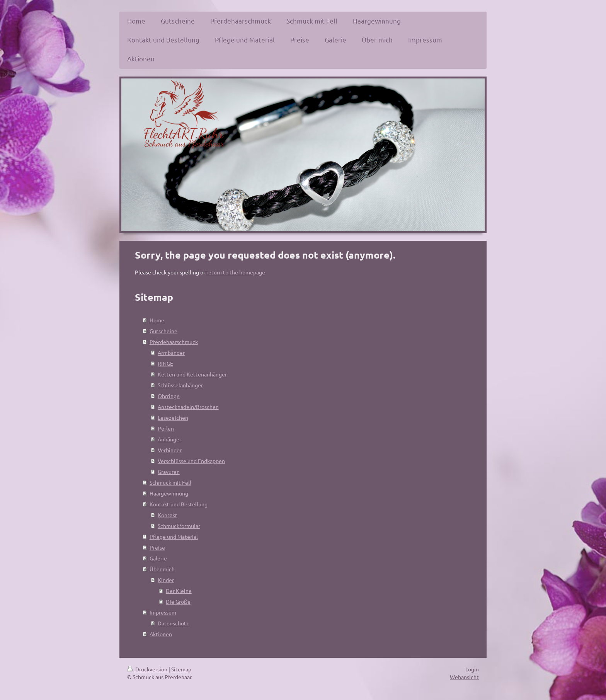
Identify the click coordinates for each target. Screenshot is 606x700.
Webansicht (464, 677)
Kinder (166, 580)
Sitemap (181, 669)
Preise (157, 547)
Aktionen (161, 634)
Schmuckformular (179, 526)
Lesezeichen (173, 417)
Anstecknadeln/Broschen (188, 407)
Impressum (163, 612)
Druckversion (148, 669)
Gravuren (169, 472)
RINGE (165, 363)
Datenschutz (173, 623)
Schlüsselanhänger (180, 385)
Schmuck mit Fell (170, 482)
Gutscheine (163, 331)
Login (472, 669)
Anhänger (169, 439)
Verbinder (170, 450)
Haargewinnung (169, 493)
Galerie (158, 558)
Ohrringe (169, 396)
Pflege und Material (174, 536)
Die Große (178, 601)
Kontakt (168, 515)
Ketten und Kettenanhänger (192, 374)
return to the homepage (236, 272)
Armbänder (171, 353)
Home (157, 320)
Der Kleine (179, 591)
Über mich (162, 569)
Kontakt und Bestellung (179, 504)
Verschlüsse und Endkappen (191, 461)
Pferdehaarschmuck (174, 342)
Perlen (166, 428)
